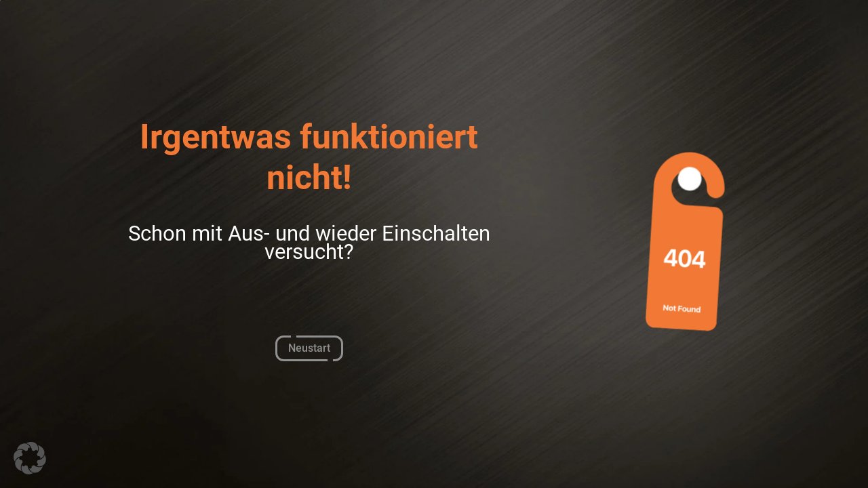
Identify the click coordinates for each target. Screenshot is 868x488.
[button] (30, 458)
